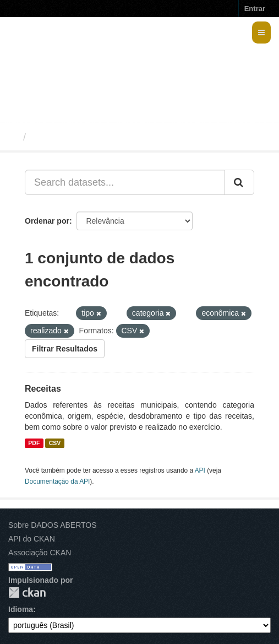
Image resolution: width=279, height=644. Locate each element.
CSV (55, 443)
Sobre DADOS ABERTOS (53, 525)
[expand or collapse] (261, 33)
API (200, 470)
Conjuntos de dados (79, 137)
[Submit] (239, 182)
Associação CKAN (40, 553)
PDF (34, 443)
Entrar (255, 9)
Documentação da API (57, 481)
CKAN (27, 592)
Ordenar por (47, 221)
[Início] (13, 137)
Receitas (43, 389)
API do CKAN (32, 539)
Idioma (21, 609)
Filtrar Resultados (65, 349)
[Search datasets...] (125, 182)
